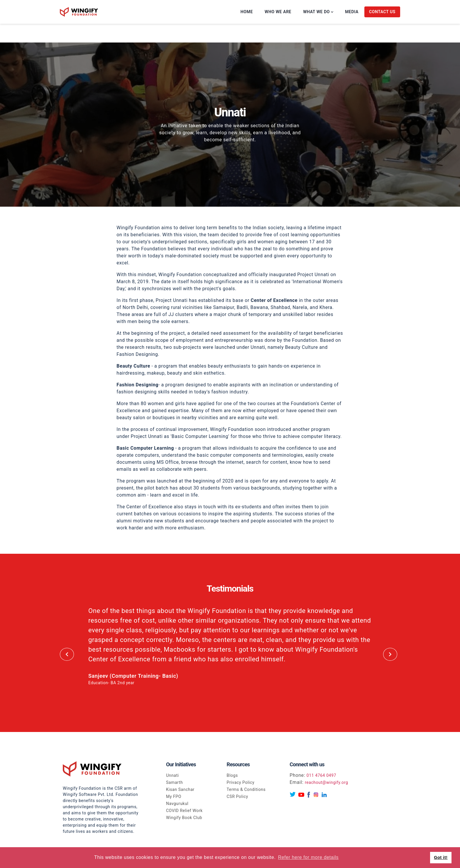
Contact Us (382, 12)
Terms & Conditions (246, 789)
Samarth (174, 782)
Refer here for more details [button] (308, 857)
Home (247, 12)
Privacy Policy (241, 782)
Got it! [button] (441, 857)
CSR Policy (237, 796)
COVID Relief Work (184, 811)
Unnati (172, 775)
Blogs (232, 775)
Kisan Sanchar (180, 789)
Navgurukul (177, 804)
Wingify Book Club (184, 818)
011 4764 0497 (321, 775)
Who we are (278, 12)
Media (352, 12)
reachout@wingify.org (326, 782)
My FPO (174, 796)
